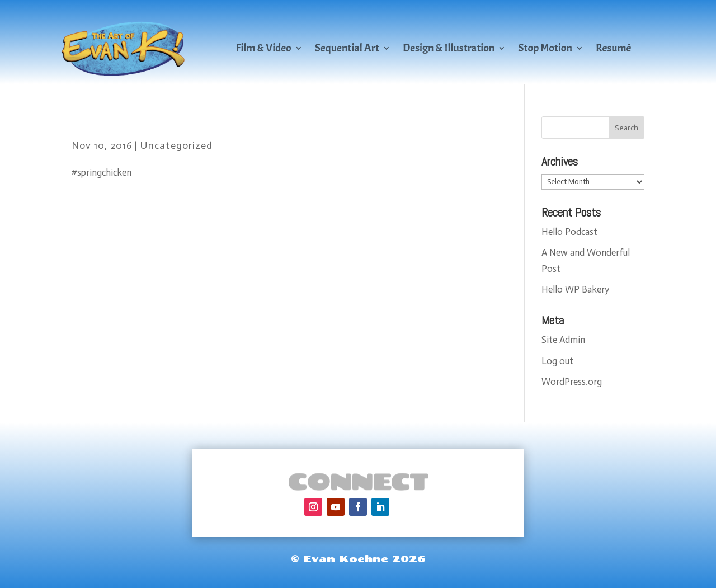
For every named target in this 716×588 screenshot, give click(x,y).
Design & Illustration (449, 48)
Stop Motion (545, 48)
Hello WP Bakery (575, 289)
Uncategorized (176, 145)
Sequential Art (347, 48)
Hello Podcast (569, 232)
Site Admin (563, 340)
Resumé (614, 48)
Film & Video (264, 48)
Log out (557, 361)
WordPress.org (572, 382)
